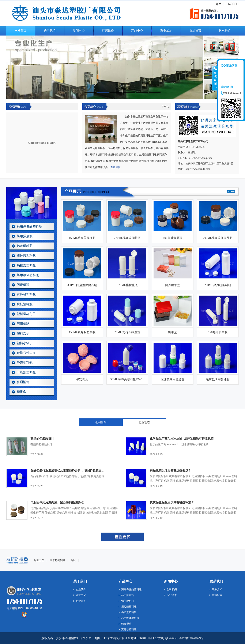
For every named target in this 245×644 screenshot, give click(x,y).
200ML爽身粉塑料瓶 (218, 285)
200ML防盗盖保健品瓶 (218, 238)
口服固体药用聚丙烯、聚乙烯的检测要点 (57, 502)
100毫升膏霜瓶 (173, 238)
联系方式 (217, 589)
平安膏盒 (82, 379)
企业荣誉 (81, 601)
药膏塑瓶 (23, 285)
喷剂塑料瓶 (25, 304)
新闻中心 (171, 581)
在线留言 (217, 595)
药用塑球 (23, 324)
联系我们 (216, 581)
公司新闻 (101, 422)
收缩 (215, 78)
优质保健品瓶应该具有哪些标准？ (172, 502)
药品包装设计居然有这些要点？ (170, 471)
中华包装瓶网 (57, 560)
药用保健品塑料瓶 (29, 226)
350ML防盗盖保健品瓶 (82, 285)
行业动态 (144, 422)
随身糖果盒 (173, 285)
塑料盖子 (23, 333)
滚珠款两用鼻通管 (173, 379)
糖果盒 (21, 392)
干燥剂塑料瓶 (26, 372)
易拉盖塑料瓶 (26, 265)
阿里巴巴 (39, 560)
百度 (73, 560)
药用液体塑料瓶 (28, 275)
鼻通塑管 (23, 382)
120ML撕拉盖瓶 (127, 285)
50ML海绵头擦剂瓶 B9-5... (127, 379)
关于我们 (80, 581)
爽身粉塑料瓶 (26, 295)
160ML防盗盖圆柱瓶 (82, 238)
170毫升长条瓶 (218, 332)
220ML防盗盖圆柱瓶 (127, 238)
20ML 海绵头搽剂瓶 (127, 332)
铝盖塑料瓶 (25, 246)
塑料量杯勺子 (26, 314)
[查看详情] (116, 167)
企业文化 (81, 595)
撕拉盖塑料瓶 (26, 256)
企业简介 (81, 589)
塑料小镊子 (25, 343)
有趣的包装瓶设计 (42, 439)
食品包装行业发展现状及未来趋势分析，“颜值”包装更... (67, 471)
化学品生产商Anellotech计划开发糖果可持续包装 (182, 439)
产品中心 (125, 581)
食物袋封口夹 (26, 353)
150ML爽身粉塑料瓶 (82, 332)
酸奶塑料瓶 (25, 363)
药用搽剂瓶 (25, 236)
